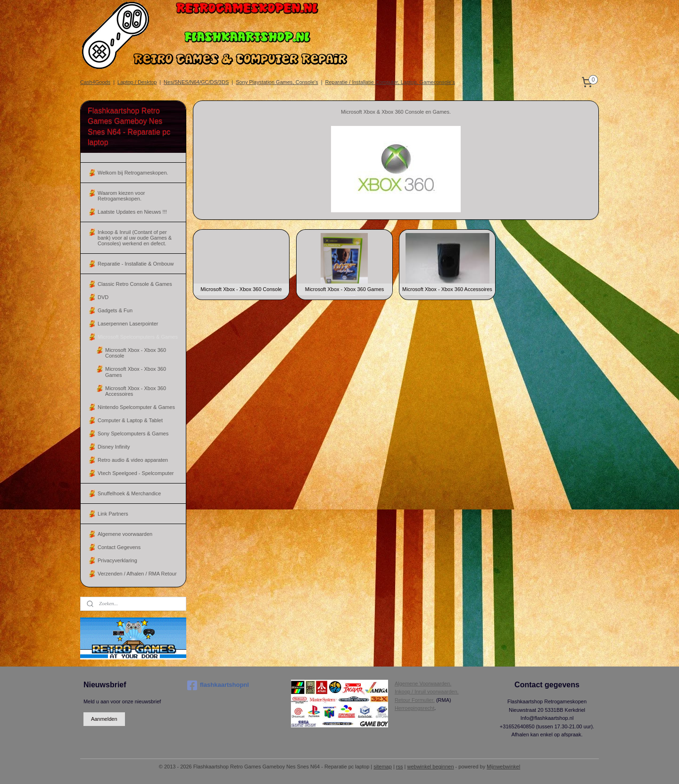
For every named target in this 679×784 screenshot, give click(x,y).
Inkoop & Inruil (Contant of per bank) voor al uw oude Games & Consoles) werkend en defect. (135, 238)
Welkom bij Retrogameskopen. (133, 173)
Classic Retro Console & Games (135, 284)
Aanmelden (104, 719)
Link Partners (113, 514)
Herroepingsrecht (414, 708)
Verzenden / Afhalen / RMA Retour (137, 574)
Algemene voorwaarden (125, 534)
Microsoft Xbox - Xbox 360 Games (136, 372)
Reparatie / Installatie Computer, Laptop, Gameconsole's (390, 82)
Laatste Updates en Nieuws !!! (132, 212)
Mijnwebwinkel (503, 767)
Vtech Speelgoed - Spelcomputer (136, 473)
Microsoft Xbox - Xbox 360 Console (136, 353)
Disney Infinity (114, 447)
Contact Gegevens (119, 547)
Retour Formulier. (415, 700)
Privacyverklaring (117, 560)
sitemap (383, 767)
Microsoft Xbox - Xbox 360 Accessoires (136, 391)
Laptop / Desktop (137, 82)
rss (400, 767)
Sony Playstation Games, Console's (277, 82)
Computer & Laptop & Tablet (130, 420)
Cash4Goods (95, 82)
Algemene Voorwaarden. (423, 684)
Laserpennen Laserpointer (128, 324)
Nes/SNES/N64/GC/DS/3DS (196, 82)
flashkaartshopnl (218, 685)
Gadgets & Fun (115, 310)
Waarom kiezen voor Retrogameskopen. (121, 196)
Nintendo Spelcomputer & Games (136, 407)
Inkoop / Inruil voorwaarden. (427, 692)
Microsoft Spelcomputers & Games (138, 337)
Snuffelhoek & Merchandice (129, 493)
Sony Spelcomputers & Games (133, 434)
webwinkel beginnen (430, 767)
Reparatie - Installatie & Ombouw (136, 264)
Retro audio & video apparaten (133, 460)
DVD (103, 297)
